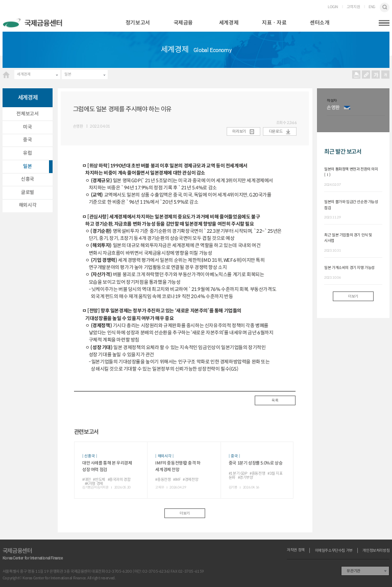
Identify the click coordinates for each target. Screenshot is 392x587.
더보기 (185, 513)
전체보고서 (27, 114)
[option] (356, 110)
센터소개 (320, 23)
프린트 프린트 (357, 75)
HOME (6, 75)
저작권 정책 (296, 550)
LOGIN (333, 7)
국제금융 (183, 23)
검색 (385, 7)
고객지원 (353, 7)
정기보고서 (138, 23)
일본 (68, 74)
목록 (275, 400)
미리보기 (239, 131)
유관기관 (353, 571)
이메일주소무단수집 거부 (334, 551)
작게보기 (386, 75)
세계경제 (229, 23)
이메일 (347, 108)
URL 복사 (366, 75)
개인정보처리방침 (376, 551)
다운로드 (276, 131)
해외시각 (28, 205)
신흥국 (28, 179)
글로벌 (28, 192)
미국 (27, 127)
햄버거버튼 (384, 23)
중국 (27, 140)
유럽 (27, 153)
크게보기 (376, 75)
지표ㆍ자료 (274, 23)
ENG (372, 7)
